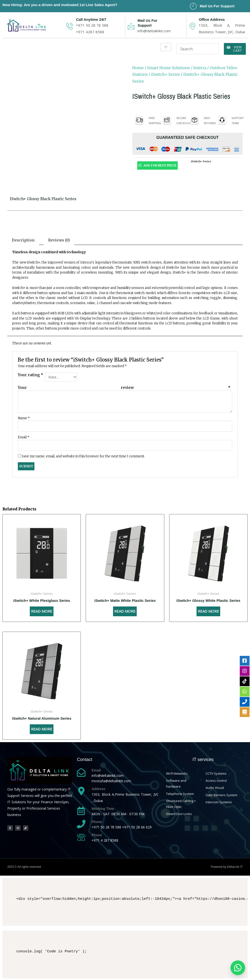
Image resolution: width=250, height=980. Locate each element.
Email (24, 436)
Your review (124, 387)
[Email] (81, 772)
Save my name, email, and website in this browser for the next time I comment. (83, 456)
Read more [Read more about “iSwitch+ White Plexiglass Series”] (42, 610)
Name (24, 417)
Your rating (31, 375)
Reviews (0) (59, 240)
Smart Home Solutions (169, 68)
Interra (200, 68)
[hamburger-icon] (166, 47)
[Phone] (81, 823)
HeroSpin (61, 801)
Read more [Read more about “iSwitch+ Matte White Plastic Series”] (125, 610)
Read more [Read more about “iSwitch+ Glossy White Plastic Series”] (208, 610)
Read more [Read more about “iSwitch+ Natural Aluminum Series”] (42, 728)
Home (138, 68)
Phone (97, 821)
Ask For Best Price (157, 165)
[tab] (23, 240)
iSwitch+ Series (166, 74)
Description (23, 240)
